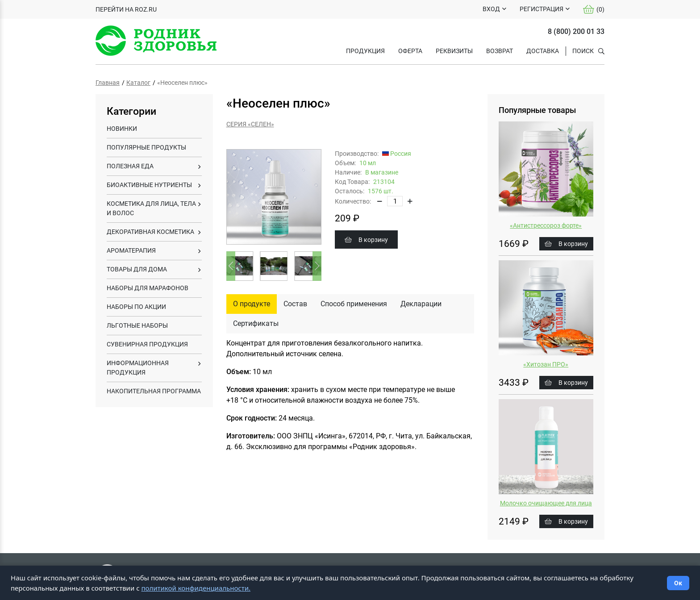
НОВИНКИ (122, 129)
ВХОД (491, 9)
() (594, 9)
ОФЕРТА (410, 51)
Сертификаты (256, 323)
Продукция (365, 51)
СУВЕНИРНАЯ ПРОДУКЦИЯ (147, 344)
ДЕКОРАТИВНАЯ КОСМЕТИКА (150, 232)
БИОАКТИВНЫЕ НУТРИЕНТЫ (149, 185)
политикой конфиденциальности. (196, 588)
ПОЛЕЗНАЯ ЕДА (130, 166)
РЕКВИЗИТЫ (454, 51)
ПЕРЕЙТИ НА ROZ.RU (126, 9)
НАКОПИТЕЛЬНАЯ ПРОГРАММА (154, 391)
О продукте (252, 304)
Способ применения (354, 304)
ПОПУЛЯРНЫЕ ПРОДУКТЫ (146, 147)
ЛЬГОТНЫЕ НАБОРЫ (137, 325)
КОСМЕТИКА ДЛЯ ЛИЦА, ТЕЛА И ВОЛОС (151, 208)
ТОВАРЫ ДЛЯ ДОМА (137, 269)
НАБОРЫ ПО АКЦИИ (136, 307)
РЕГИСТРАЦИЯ (542, 9)
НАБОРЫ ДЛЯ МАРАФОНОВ (148, 288)
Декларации (421, 304)
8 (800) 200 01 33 (576, 31)
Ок (678, 583)
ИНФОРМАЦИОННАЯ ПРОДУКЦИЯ (138, 368)
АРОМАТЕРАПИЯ (131, 250)
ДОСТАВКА (543, 51)
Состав (295, 304)
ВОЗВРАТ (500, 51)
